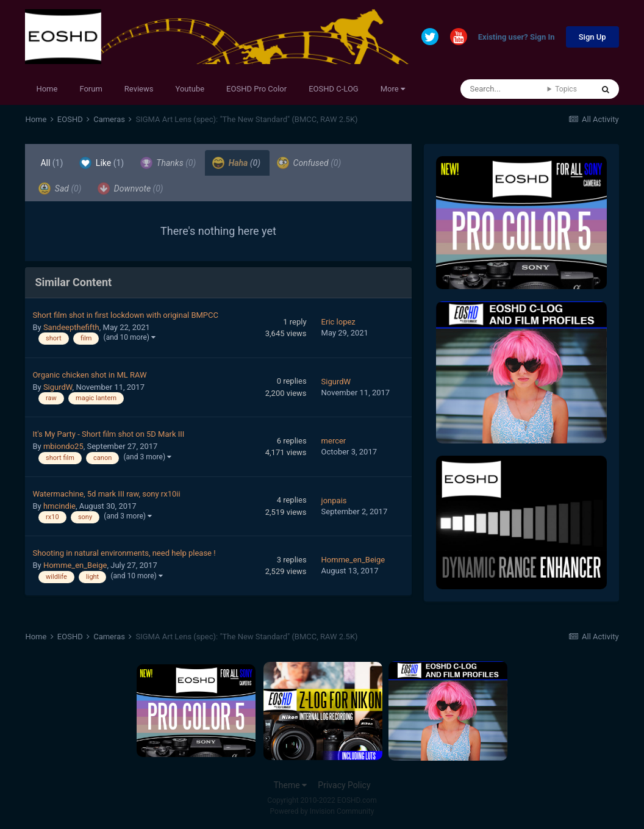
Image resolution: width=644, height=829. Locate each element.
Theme (290, 785)
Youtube (190, 89)
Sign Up (592, 37)
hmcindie (59, 506)
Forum (91, 89)
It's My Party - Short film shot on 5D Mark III (108, 434)
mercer (334, 441)
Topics (566, 89)
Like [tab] (102, 163)
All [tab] (52, 163)
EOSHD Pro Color (256, 89)
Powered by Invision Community (322, 811)
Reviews (139, 89)
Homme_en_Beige (75, 565)
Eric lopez (338, 322)
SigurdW (58, 387)
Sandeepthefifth (71, 327)
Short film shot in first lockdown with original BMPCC (125, 315)
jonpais (334, 501)
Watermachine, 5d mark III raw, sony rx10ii (106, 494)
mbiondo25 (63, 446)
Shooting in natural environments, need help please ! (124, 553)
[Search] (504, 89)
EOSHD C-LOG (334, 89)
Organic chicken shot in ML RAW (89, 375)
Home (47, 89)
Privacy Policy (344, 785)
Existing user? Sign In (517, 38)
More (393, 89)
